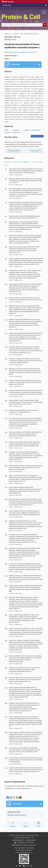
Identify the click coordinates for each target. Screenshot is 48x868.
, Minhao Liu (31, 52)
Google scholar (18, 175)
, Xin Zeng (17, 52)
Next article (36, 151)
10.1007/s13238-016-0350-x (31, 34)
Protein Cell (7, 5)
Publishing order (8, 162)
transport (7, 132)
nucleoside (16, 130)
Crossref (11, 175)
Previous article (14, 151)
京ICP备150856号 (31, 840)
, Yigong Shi (23, 52)
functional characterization (32, 130)
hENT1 (6, 130)
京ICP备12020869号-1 (18, 840)
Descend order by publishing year (22, 162)
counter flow (16, 132)
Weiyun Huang (9, 52)
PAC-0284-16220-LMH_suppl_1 (17, 815)
